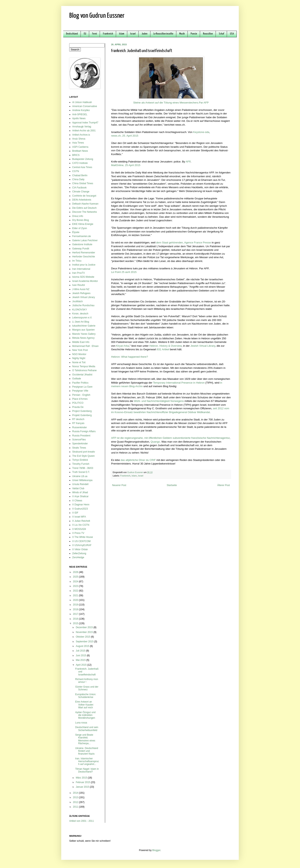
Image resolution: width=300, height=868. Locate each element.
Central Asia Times (82, 167)
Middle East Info (81, 342)
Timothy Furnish (81, 464)
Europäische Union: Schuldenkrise (86, 696)
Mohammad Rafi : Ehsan (85, 346)
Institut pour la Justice (84, 265)
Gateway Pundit (81, 249)
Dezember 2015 (85, 627)
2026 (76, 572)
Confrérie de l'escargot (84, 196)
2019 (76, 605)
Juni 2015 (81, 655)
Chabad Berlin (80, 175)
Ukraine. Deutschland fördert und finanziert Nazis (87, 751)
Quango (155, 442)
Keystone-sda (201, 132)
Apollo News (79, 118)
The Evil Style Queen (83, 456)
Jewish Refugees (81, 293)
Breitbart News (80, 151)
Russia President (81, 436)
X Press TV (78, 533)
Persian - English (81, 395)
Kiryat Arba (123, 346)
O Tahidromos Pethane (84, 370)
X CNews (77, 501)
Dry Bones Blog (80, 220)
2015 (76, 623)
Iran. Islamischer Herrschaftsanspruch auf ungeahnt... (87, 761)
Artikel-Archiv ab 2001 (84, 131)
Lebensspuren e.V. (82, 318)
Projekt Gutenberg (82, 415)
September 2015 (85, 642)
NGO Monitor (79, 354)
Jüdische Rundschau (83, 305)
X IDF (75, 513)
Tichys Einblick (80, 460)
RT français (78, 423)
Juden (145, 34)
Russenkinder (79, 427)
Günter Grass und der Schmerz (87, 688)
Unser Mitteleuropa (82, 480)
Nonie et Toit (79, 362)
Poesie (194, 34)
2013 (76, 797)
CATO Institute (80, 163)
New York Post (80, 350)
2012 (76, 802)
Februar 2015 (83, 782)
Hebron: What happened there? (130, 357)
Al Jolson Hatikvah (82, 102)
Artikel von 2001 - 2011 (81, 821)
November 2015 (85, 632)
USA (232, 34)
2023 (76, 586)
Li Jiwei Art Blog (81, 322)
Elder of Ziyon (80, 228)
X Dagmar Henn (81, 505)
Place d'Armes (80, 399)
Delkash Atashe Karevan (85, 204)
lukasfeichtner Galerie (84, 326)
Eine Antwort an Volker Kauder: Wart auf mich (85, 705)
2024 (76, 582)
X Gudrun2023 (80, 509)
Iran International (81, 269)
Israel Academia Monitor (85, 281)
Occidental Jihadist (82, 375)
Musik (182, 34)
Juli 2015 (81, 651)
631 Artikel (163, 349)
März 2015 (82, 778)
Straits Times (79, 448)
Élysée (76, 232)
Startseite (172, 485)
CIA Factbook (79, 188)
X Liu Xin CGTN (81, 525)
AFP (188, 162)
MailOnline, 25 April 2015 (126, 165)
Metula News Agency (83, 338)
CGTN (76, 171)
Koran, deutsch (80, 314)
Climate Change (81, 192)
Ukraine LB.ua (80, 476)
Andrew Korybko (81, 110)
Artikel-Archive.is (81, 135)
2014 (76, 793)
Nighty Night (79, 358)
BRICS (76, 155)
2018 (76, 609)
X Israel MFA (79, 517)
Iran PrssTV (78, 273)
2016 (76, 619)
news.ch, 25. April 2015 (125, 136)
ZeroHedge (78, 557)
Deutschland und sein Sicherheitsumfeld (87, 729)
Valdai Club (78, 488)
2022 (76, 591)
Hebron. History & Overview (166, 346)
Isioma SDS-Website (83, 277)
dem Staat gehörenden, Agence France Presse (184, 243)
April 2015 (81, 665)
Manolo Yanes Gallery (84, 334)
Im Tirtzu (77, 261)
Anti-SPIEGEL (80, 114)
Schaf (221, 34)
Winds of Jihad (80, 492)
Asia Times (78, 143)
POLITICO (78, 403)
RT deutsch (78, 419)
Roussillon (208, 34)
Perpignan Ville (80, 391)
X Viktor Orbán (80, 549)
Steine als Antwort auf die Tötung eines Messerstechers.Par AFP (171, 103)
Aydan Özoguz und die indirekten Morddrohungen (85, 715)
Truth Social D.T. (81, 472)
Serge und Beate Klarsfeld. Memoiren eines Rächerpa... (85, 739)
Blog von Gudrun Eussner (97, 16)
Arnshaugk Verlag (82, 127)
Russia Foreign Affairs (84, 431)
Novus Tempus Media (84, 366)
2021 (76, 595)
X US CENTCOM (81, 541)
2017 (76, 614)
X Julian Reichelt (81, 521)
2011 (76, 807)
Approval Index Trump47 (85, 123)
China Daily (78, 179)
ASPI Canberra (80, 147)
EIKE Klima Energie (83, 224)
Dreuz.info (78, 216)
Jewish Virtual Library (203, 346)
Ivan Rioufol (78, 285)
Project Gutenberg (82, 411)
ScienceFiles (79, 440)
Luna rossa (81, 723)
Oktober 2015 (83, 637)
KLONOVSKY (80, 310)
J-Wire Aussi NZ (81, 289)
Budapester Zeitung (83, 159)
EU (85, 34)
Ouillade (77, 379)
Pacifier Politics (80, 383)
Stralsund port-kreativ (84, 452)
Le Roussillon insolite (163, 34)
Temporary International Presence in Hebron (179, 383)
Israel (133, 34)
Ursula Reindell (80, 484)
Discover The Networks (85, 212)
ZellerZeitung (79, 553)
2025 (76, 577)
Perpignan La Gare (82, 387)
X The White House (83, 537)
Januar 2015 (83, 787)
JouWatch (77, 301)
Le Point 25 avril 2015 (124, 272)
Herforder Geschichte (84, 257)
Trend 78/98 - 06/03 (83, 468)
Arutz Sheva (79, 139)
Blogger (156, 850)
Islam (122, 34)
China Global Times (83, 183)
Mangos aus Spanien (83, 330)
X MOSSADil (79, 529)
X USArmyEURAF (82, 545)
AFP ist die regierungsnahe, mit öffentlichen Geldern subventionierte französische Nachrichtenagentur (170, 438)
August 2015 (83, 646)
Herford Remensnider (84, 253)
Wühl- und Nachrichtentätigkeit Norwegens (159, 401)
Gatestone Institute (82, 244)
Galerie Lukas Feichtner (85, 240)
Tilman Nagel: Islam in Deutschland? (87, 770)
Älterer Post (224, 485)
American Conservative (85, 106)
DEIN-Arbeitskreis (82, 200)
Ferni (95, 34)
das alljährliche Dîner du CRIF (138, 460)
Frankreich (108, 34)
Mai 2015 (81, 660)
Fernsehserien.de (81, 236)
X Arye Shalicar (80, 496)
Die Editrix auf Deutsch (84, 208)
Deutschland (72, 34)
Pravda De (78, 407)
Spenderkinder (80, 444)
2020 (76, 600)
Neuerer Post (119, 485)
